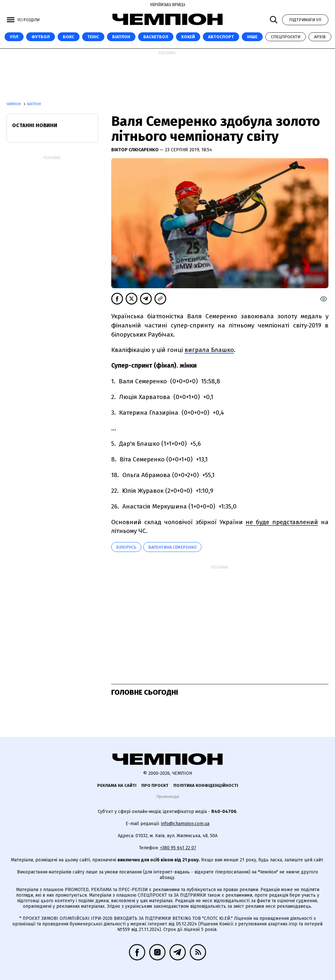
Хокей (188, 37)
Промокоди (168, 797)
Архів (320, 37)
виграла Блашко (209, 350)
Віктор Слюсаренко (135, 150)
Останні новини (35, 125)
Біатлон (121, 37)
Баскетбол (156, 37)
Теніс (93, 37)
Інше (252, 37)
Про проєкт (155, 785)
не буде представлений (282, 522)
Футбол (41, 37)
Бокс (69, 37)
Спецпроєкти (286, 37)
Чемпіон (14, 104)
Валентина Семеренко (172, 547)
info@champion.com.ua (185, 824)
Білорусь (126, 547)
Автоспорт (221, 37)
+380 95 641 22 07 (178, 848)
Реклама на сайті (117, 785)
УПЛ (14, 37)
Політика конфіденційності (206, 785)
